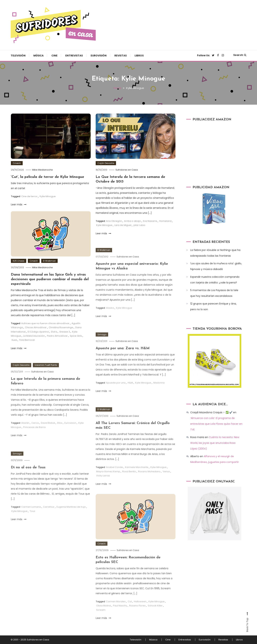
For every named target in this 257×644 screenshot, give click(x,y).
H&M (130, 389)
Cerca (35, 429)
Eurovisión (99, 56)
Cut (130, 607)
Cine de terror (29, 196)
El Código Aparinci (38, 332)
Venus (166, 477)
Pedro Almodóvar (57, 336)
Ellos (60, 429)
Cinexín (17, 163)
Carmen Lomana (31, 513)
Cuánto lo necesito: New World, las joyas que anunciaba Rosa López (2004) (215, 443)
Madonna (159, 389)
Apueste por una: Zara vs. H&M (123, 354)
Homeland (165, 221)
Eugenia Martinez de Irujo (71, 513)
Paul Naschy (120, 612)
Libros (139, 56)
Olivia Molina (104, 612)
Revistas (121, 56)
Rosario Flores (137, 612)
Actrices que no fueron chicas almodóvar (45, 323)
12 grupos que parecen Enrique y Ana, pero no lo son (213, 306)
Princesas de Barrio (35, 433)
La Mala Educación (34, 336)
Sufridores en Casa (127, 170)
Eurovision (70, 429)
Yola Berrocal (27, 340)
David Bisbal (48, 429)
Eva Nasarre (150, 221)
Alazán (25, 429)
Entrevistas (74, 56)
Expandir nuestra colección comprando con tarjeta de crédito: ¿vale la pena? (215, 280)
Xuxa (14, 340)
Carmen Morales (116, 607)
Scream (101, 616)
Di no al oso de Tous (28, 473)
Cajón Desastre (106, 163)
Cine (54, 56)
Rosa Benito (129, 477)
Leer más (19, 204)
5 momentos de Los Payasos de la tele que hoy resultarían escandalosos (214, 293)
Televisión (18, 56)
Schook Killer (155, 612)
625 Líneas (19, 261)
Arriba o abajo (132, 221)
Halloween (140, 607)
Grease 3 (65, 332)
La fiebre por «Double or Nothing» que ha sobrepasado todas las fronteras (215, 253)
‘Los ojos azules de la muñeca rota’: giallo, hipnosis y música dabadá (216, 266)
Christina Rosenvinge (61, 327)
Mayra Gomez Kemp (108, 477)
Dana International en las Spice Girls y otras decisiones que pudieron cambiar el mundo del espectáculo (50, 279)
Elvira (54, 332)
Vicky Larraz (103, 482)
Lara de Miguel (123, 225)
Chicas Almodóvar (36, 327)
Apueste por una (116, 389)
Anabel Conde (114, 473)
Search (240, 55)
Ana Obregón (114, 221)
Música (38, 56)
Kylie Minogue (48, 196)
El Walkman (49, 261)
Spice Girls (76, 336)
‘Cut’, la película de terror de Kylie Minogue (47, 177)
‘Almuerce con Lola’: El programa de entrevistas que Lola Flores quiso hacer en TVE (216, 424)
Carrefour (49, 513)
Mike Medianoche (42, 170)
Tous (32, 517)
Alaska (110, 314)
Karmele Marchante (137, 473)
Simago (102, 340)
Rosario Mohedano (149, 477)
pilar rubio (139, 225)
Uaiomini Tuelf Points (46, 371)
